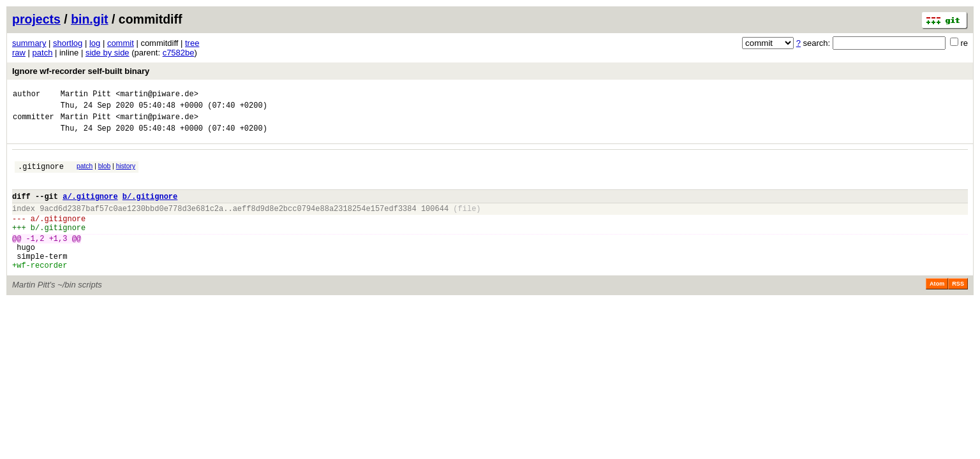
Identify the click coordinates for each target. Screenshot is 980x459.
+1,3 (58, 259)
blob (105, 174)
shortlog (68, 43)
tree (192, 43)
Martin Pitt (86, 95)
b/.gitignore (150, 209)
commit (121, 43)
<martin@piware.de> (157, 95)
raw (19, 53)
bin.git (89, 19)
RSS (958, 310)
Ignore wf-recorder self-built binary (81, 71)
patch (43, 53)
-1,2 (35, 259)
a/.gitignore (90, 209)
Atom (937, 310)
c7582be (179, 53)
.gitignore (41, 176)
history (126, 174)
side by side (108, 53)
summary (29, 43)
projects (36, 19)
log (95, 43)
